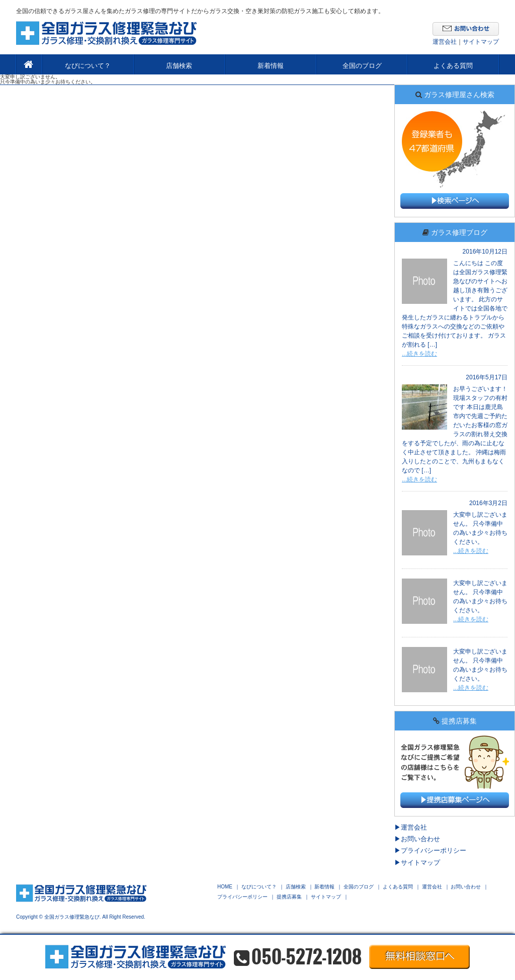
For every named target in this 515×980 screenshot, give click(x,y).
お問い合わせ (420, 839)
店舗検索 (179, 66)
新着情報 (271, 66)
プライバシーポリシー (434, 850)
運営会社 (445, 42)
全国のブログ (362, 66)
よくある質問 (453, 66)
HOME (225, 887)
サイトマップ (481, 42)
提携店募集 (289, 897)
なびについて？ (88, 66)
